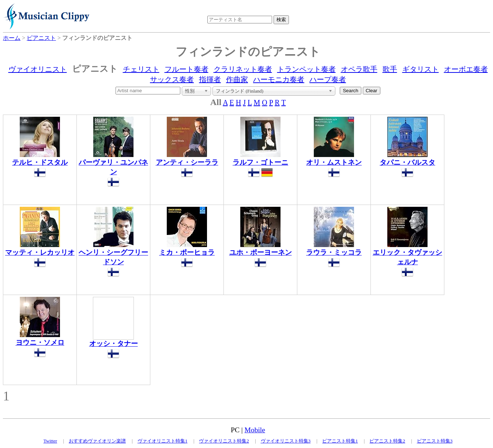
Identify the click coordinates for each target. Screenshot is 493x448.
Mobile (255, 430)
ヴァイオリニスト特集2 (224, 441)
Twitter (50, 441)
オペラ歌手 (359, 69)
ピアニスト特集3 (435, 441)
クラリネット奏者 (243, 69)
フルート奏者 (187, 69)
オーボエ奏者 (466, 69)
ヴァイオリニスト (38, 69)
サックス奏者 (172, 79)
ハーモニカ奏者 (279, 79)
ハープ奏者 (328, 79)
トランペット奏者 (306, 69)
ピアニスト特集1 (340, 441)
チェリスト (141, 69)
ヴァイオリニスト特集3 (286, 441)
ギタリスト (421, 69)
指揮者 (210, 79)
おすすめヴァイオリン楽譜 (97, 441)
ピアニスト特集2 (387, 441)
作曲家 (237, 79)
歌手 (390, 69)
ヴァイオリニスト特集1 (163, 441)
